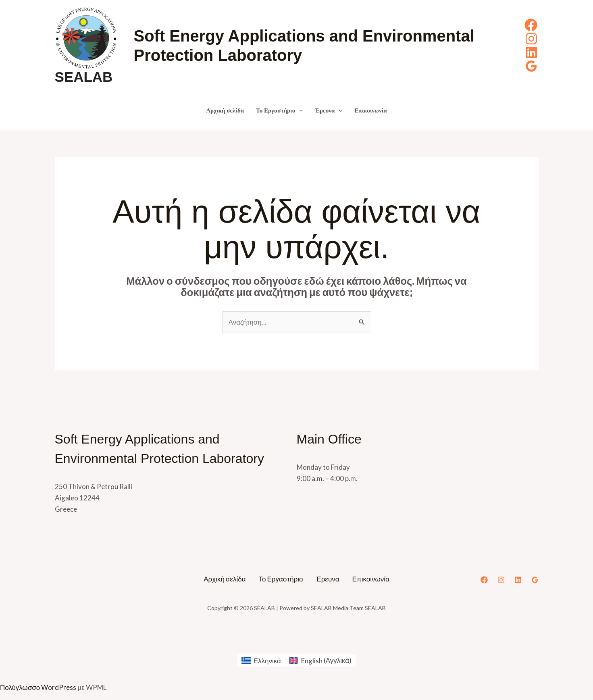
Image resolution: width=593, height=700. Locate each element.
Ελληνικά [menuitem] (267, 661)
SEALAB (84, 77)
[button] (299, 110)
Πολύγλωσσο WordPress (38, 687)
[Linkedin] (531, 52)
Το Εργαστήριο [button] (279, 110)
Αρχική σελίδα (225, 110)
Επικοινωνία (370, 110)
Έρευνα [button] (329, 110)
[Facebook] (531, 25)
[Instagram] (531, 39)
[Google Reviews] (531, 66)
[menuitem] (261, 660)
